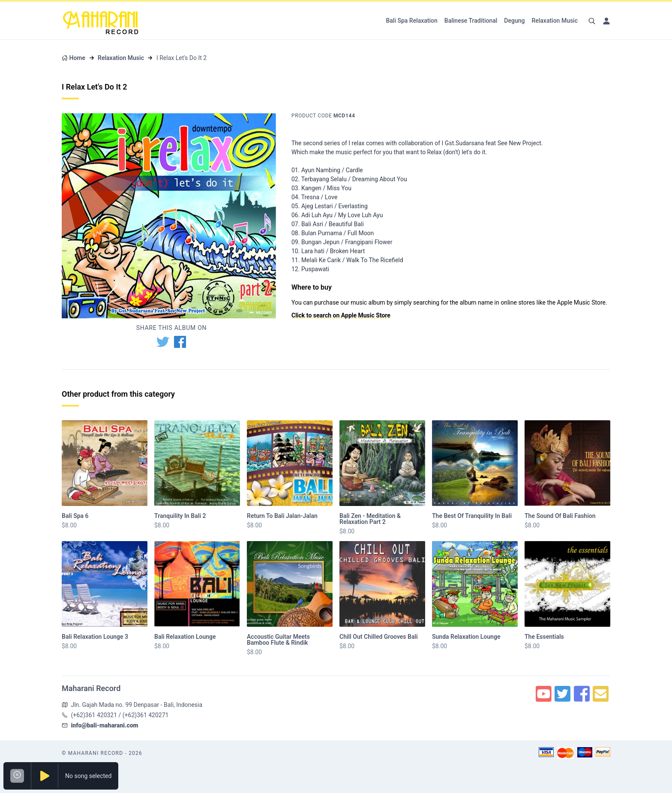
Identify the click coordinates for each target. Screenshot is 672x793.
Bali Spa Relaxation (411, 21)
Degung (514, 21)
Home (77, 58)
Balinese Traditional (471, 21)
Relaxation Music (555, 21)
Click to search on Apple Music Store (341, 315)
